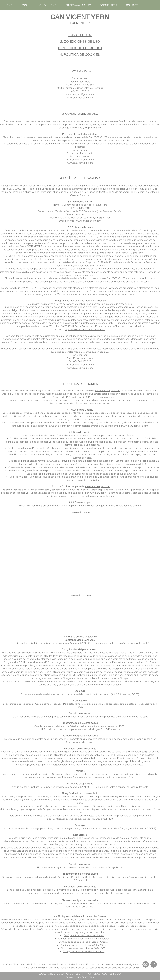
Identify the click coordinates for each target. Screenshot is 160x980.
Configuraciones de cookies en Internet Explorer (84, 939)
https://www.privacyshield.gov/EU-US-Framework (94, 729)
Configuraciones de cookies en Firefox (84, 935)
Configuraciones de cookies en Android (84, 951)
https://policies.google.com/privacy (20, 809)
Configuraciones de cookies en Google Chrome (84, 942)
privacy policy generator (57, 643)
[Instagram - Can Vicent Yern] (154, 964)
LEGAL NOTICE (47, 974)
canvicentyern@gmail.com (80, 94)
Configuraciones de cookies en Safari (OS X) (84, 945)
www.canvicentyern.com (80, 98)
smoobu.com (126, 304)
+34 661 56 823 (82, 156)
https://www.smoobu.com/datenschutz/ (85, 329)
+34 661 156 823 (80, 91)
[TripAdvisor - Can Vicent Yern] (146, 964)
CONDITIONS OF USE (69, 974)
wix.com (91, 506)
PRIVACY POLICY (91, 974)
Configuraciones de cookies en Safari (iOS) (84, 948)
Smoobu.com (124, 323)
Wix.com (103, 288)
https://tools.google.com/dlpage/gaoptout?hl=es (50, 765)
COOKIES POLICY (112, 974)
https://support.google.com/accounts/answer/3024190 (84, 819)
